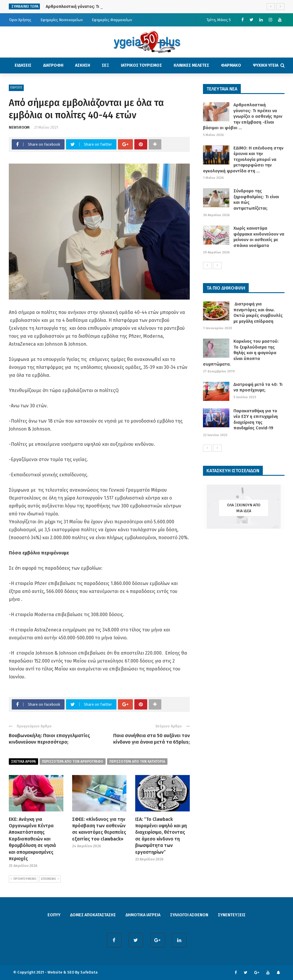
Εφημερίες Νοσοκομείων (62, 20)
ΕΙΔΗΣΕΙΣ (23, 65)
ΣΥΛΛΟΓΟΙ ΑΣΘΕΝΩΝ (189, 915)
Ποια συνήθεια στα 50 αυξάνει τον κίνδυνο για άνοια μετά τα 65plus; (151, 739)
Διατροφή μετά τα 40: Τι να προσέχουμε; (258, 387)
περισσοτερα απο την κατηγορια (137, 762)
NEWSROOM (19, 127)
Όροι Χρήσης (20, 20)
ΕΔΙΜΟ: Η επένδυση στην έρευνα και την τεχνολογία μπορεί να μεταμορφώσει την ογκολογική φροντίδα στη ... (243, 159)
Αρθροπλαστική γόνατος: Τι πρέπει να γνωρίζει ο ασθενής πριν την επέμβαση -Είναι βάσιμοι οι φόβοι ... (243, 116)
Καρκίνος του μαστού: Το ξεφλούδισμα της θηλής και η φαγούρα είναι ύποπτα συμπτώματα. (241, 353)
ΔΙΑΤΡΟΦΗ (53, 65)
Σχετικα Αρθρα (23, 762)
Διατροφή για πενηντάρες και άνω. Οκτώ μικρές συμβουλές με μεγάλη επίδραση (258, 313)
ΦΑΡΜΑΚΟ (231, 65)
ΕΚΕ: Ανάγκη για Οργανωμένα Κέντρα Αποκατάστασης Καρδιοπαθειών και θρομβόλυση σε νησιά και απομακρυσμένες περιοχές (32, 839)
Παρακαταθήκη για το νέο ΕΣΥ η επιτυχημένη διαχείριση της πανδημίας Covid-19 (256, 420)
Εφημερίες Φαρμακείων (112, 20)
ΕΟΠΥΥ (54, 915)
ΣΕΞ (105, 65)
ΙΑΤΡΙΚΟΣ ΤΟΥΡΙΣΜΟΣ (141, 65)
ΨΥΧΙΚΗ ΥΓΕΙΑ (266, 65)
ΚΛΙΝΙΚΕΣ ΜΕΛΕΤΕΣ (191, 65)
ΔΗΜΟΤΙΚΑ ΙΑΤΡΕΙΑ (143, 915)
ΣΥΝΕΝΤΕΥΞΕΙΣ (232, 915)
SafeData (89, 972)
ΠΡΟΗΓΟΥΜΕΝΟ (23, 879)
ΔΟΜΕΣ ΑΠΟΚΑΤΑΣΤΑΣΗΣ (93, 915)
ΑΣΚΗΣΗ (83, 65)
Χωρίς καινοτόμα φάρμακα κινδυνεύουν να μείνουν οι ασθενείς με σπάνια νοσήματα (259, 237)
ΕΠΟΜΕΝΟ (50, 879)
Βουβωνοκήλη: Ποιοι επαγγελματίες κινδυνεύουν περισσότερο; (49, 739)
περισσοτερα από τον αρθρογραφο (73, 762)
